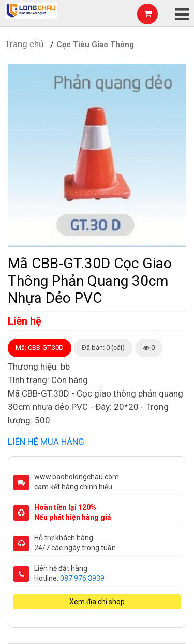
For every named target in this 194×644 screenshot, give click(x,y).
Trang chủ (24, 44)
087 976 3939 (82, 578)
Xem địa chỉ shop (97, 602)
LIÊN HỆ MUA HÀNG (46, 442)
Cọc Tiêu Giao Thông (95, 45)
